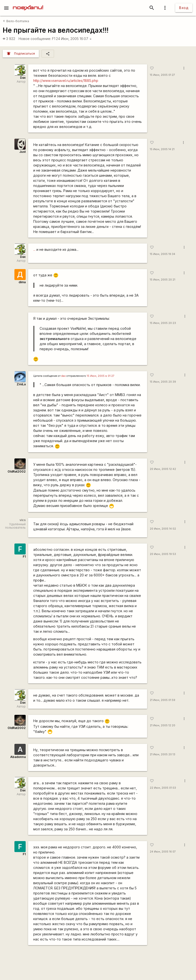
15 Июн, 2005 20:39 (163, 382)
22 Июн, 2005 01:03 (163, 788)
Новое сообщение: (35, 39)
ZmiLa (21, 384)
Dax (23, 78)
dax (64, 376)
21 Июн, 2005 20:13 (163, 754)
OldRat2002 (17, 471)
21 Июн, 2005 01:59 (163, 700)
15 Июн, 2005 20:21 (163, 280)
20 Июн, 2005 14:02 (163, 529)
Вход (184, 8)
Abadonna (18, 757)
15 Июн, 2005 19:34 (163, 254)
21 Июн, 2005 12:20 (163, 725)
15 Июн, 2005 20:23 (163, 323)
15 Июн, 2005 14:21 (162, 149)
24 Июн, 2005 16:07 (74, 39)
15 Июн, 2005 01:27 (162, 75)
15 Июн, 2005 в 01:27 (101, 376)
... (34, 249)
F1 (54, 39)
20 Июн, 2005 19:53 (163, 554)
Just (22, 152)
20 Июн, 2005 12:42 (163, 469)
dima (22, 282)
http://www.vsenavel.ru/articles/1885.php (66, 81)
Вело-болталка (16, 21)
